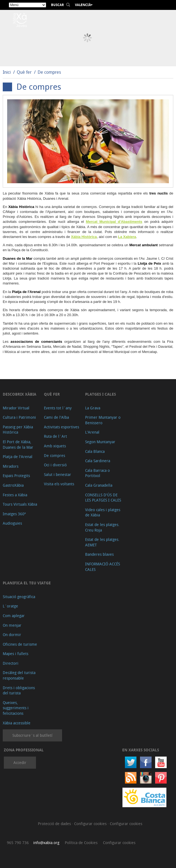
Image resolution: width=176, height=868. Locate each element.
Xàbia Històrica (84, 237)
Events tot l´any (58, 408)
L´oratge (10, 606)
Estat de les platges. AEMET (102, 542)
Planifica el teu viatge (27, 583)
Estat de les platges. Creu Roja (102, 527)
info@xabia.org (46, 843)
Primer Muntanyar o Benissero (103, 420)
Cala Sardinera (98, 461)
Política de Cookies (81, 843)
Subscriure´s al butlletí (32, 735)
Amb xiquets (55, 446)
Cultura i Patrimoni (19, 417)
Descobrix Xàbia (19, 394)
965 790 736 (18, 843)
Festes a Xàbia (15, 495)
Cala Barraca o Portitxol (97, 473)
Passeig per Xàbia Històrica (18, 430)
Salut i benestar (58, 474)
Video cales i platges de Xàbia (103, 512)
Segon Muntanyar (100, 442)
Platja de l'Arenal (18, 457)
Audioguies (12, 523)
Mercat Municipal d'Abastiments (114, 222)
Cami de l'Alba (56, 417)
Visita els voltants (59, 484)
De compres (49, 72)
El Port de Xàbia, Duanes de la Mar (18, 444)
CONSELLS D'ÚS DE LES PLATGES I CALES (103, 498)
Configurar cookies (91, 824)
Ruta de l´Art (55, 436)
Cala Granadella (99, 485)
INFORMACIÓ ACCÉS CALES (103, 567)
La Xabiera (127, 237)
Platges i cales (100, 394)
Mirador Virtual (16, 408)
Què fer (24, 72)
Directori (11, 663)
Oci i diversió (55, 465)
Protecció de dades (55, 824)
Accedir (20, 762)
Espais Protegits (16, 476)
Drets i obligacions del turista (19, 690)
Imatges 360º (14, 514)
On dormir (12, 635)
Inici (7, 72)
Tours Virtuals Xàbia (20, 504)
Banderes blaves (99, 554)
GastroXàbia (13, 485)
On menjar (12, 625)
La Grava (93, 408)
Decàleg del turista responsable (19, 675)
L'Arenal (92, 432)
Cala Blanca (95, 451)
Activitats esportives (62, 427)
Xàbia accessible (17, 723)
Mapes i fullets (16, 654)
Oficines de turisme (20, 644)
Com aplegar (14, 616)
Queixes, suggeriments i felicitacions (16, 708)
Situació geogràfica (19, 597)
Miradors (11, 466)
